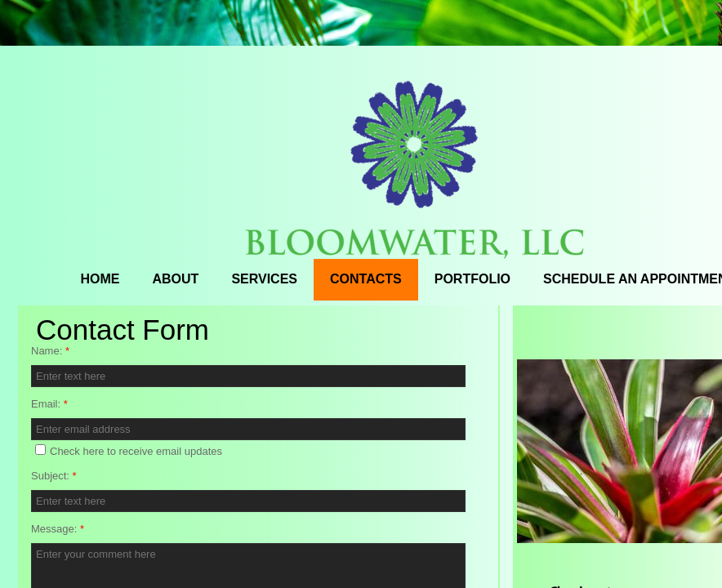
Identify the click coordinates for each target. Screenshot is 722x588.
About (176, 279)
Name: (50, 351)
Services (264, 279)
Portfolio (472, 279)
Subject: (54, 476)
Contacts (366, 279)
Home (100, 279)
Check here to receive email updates (129, 451)
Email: (49, 404)
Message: (58, 529)
